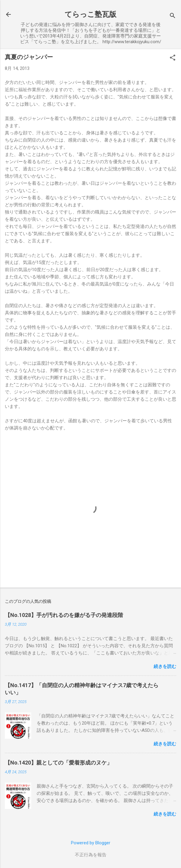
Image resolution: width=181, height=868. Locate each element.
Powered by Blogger (91, 843)
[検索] (173, 16)
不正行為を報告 (91, 855)
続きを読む (165, 666)
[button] (173, 58)
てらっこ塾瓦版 (91, 14)
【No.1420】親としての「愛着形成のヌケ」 (58, 763)
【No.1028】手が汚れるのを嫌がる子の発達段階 (64, 615)
